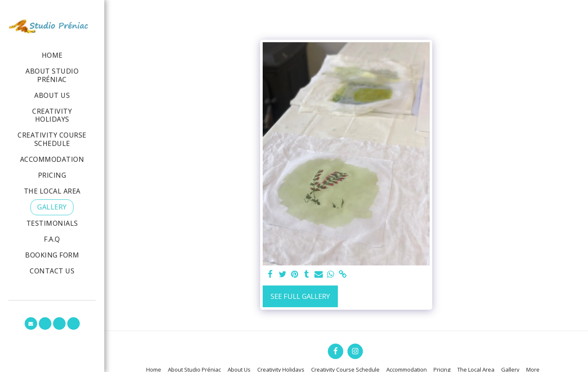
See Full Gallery (300, 296)
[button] (31, 324)
